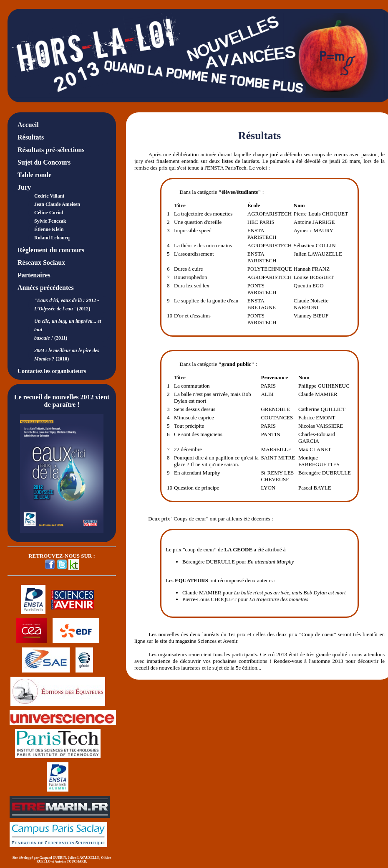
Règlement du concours (51, 250)
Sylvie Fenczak (50, 221)
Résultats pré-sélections (51, 150)
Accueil (28, 125)
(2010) (67, 355)
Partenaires (34, 275)
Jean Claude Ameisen (57, 204)
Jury (24, 187)
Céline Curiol (49, 213)
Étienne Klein (49, 229)
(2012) (67, 305)
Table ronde (34, 175)
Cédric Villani (49, 196)
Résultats (31, 137)
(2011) (68, 330)
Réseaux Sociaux (41, 263)
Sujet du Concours (44, 162)
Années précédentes (46, 288)
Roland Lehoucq (52, 238)
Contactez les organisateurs (52, 371)
